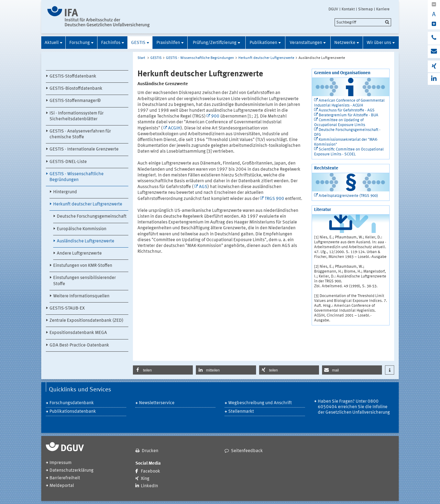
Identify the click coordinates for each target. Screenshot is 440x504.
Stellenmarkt (241, 412)
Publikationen (263, 43)
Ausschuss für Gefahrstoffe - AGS (347, 110)
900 (215, 116)
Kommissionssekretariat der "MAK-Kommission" (346, 142)
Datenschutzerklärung (71, 471)
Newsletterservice (157, 403)
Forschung (80, 43)
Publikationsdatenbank (73, 412)
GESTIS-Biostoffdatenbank (76, 89)
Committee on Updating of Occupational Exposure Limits (340, 123)
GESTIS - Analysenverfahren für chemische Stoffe (80, 134)
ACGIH (174, 128)
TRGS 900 (274, 199)
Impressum (61, 463)
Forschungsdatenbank (72, 403)
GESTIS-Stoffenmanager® (75, 101)
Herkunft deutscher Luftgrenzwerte (88, 204)
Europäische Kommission (82, 229)
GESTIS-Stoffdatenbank (73, 76)
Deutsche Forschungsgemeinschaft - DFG (347, 132)
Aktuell (52, 43)
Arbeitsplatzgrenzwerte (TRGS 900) (348, 196)
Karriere (383, 9)
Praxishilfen (168, 43)
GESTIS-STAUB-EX (67, 308)
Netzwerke (345, 43)
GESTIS (138, 43)
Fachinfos (111, 43)
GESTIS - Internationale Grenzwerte (84, 149)
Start (141, 58)
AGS (203, 187)
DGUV (333, 9)
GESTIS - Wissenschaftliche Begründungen (77, 177)
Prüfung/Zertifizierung (215, 43)
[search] (363, 22)
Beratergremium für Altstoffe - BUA (348, 115)
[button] (163, 370)
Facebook (150, 471)
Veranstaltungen (306, 43)
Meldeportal (62, 486)
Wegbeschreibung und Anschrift (260, 403)
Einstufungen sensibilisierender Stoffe (84, 281)
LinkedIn (149, 486)
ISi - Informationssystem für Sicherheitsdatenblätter (77, 116)
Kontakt (348, 9)
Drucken (150, 451)
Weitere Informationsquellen (81, 296)
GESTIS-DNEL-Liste (68, 162)
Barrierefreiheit (65, 478)
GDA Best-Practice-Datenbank (79, 345)
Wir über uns (379, 43)
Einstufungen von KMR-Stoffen (83, 266)
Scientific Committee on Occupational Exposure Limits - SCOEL (349, 152)
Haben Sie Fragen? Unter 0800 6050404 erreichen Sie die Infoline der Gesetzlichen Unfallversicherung (354, 407)
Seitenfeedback (247, 451)
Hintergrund (65, 192)
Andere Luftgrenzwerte (79, 254)
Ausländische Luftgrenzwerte (86, 241)
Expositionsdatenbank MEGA (78, 333)
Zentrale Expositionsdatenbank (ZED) (86, 321)
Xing (145, 479)
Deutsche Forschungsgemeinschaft (92, 217)
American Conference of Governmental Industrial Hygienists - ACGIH (349, 103)
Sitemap (365, 9)
